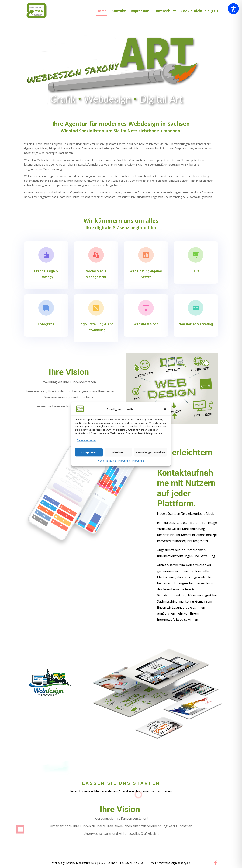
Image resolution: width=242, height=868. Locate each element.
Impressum (124, 461)
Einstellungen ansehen (150, 452)
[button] (165, 409)
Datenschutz (165, 11)
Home (102, 11)
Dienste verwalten (86, 440)
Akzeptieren (89, 452)
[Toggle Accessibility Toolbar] (233, 9)
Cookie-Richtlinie (107, 461)
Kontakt (119, 11)
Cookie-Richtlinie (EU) (199, 11)
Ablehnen (118, 452)
